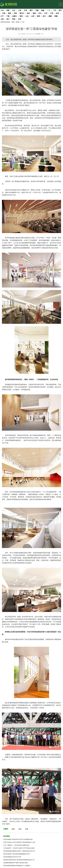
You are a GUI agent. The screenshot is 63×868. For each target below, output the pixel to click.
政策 (18, 22)
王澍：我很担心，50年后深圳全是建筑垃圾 (16, 845)
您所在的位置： (6, 22)
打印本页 (38, 34)
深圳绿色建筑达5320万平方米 (12, 857)
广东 (22, 22)
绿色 (20, 829)
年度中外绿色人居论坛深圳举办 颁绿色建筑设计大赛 (19, 842)
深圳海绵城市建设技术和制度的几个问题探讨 (17, 866)
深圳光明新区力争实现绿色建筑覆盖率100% (17, 854)
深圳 (13, 829)
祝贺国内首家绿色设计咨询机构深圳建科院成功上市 (19, 860)
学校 (27, 829)
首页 (13, 22)
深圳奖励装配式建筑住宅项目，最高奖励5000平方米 (19, 851)
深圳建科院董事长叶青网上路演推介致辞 (16, 863)
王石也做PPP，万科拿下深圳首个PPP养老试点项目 (19, 848)
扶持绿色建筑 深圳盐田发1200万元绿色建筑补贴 (18, 839)
